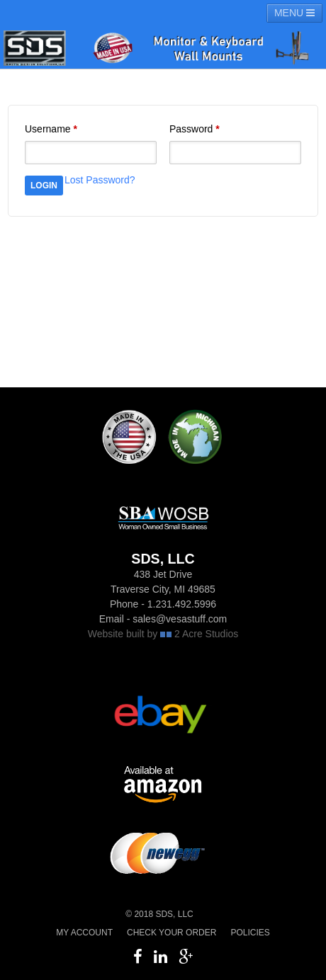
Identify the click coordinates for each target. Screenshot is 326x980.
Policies (250, 933)
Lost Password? (100, 180)
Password (195, 129)
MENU (294, 13)
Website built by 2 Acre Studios (163, 634)
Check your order (172, 933)
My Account (84, 933)
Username (51, 129)
